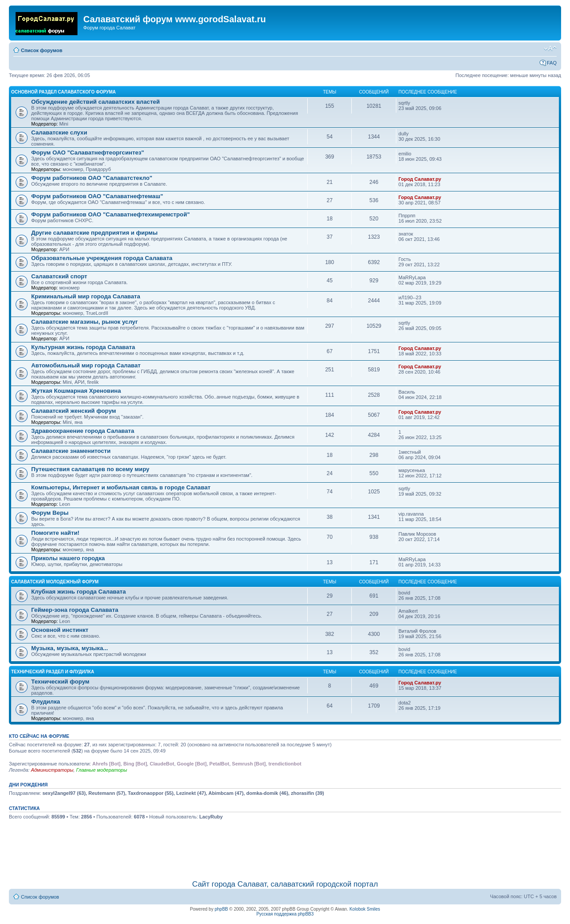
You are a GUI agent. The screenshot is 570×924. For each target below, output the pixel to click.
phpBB (221, 909)
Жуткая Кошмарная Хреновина (76, 391)
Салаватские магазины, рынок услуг (84, 322)
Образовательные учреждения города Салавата (102, 258)
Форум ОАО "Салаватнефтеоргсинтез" (88, 153)
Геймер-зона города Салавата (75, 610)
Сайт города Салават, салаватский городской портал (285, 884)
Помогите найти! (55, 533)
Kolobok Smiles (365, 909)
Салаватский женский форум (74, 411)
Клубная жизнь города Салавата (79, 592)
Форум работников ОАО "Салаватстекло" (92, 178)
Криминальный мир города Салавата (86, 296)
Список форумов (42, 50)
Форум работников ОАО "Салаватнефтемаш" (97, 196)
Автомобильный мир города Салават (86, 365)
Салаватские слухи (59, 132)
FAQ (552, 63)
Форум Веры (50, 513)
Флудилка (46, 702)
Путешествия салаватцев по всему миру (90, 469)
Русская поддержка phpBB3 (285, 914)
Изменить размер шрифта (550, 49)
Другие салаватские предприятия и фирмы (94, 233)
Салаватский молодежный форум (55, 582)
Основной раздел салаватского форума (63, 92)
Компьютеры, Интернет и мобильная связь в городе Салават (121, 487)
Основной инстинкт (60, 630)
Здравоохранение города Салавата (83, 431)
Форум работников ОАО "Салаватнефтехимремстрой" (110, 214)
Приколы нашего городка (68, 558)
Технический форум (60, 682)
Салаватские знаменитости (71, 451)
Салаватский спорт (59, 276)
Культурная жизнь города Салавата (83, 347)
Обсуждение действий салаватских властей (96, 102)
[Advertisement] (285, 848)
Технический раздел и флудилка (53, 672)
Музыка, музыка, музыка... (70, 648)
